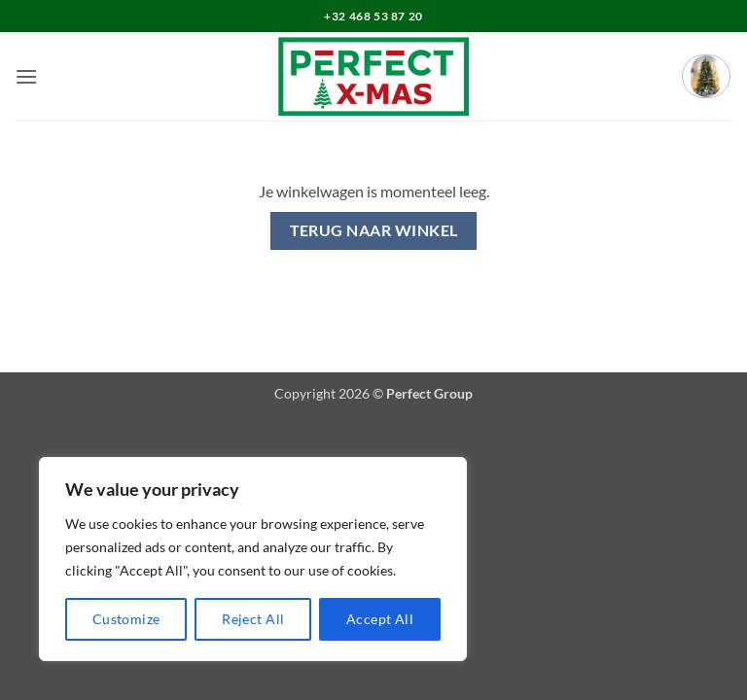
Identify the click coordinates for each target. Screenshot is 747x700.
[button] (26, 76)
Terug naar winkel (374, 230)
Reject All (253, 619)
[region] (253, 559)
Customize (126, 619)
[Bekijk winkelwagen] (706, 76)
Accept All (380, 619)
